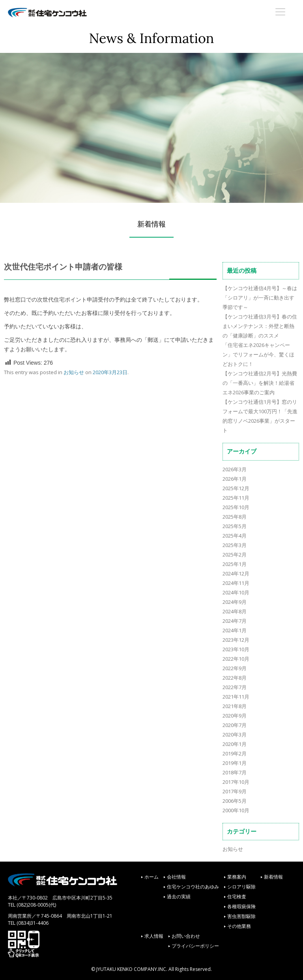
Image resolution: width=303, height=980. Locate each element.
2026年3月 (235, 469)
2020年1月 (235, 744)
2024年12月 (236, 573)
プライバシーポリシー (195, 946)
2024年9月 (235, 602)
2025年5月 (235, 526)
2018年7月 (235, 772)
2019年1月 (235, 763)
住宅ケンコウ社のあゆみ (193, 887)
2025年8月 (235, 517)
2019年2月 (235, 753)
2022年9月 (235, 668)
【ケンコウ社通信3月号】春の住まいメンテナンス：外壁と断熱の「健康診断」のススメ (260, 326)
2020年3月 (235, 735)
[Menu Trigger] (281, 11)
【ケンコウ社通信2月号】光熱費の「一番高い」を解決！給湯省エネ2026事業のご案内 (260, 383)
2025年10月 (236, 507)
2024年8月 (235, 611)
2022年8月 (235, 678)
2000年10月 (236, 810)
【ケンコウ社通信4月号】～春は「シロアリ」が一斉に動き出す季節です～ (260, 298)
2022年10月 (236, 659)
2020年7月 (235, 725)
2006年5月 (235, 801)
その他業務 (239, 926)
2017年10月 (236, 782)
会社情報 (176, 877)
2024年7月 (235, 621)
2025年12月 (236, 488)
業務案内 (237, 877)
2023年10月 (236, 649)
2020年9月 (235, 716)
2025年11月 (236, 498)
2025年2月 (235, 555)
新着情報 (273, 877)
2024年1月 (235, 630)
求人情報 (154, 936)
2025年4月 (235, 536)
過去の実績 (179, 897)
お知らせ (74, 372)
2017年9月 (235, 791)
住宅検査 (237, 897)
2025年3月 (235, 545)
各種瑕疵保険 (241, 906)
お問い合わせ (186, 936)
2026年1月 (235, 479)
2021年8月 (235, 706)
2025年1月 (235, 564)
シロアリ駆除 (241, 887)
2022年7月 (235, 687)
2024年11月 (236, 583)
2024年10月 (236, 592)
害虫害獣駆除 (241, 916)
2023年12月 (236, 640)
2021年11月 (236, 697)
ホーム (151, 877)
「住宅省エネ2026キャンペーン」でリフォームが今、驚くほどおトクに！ (258, 354)
